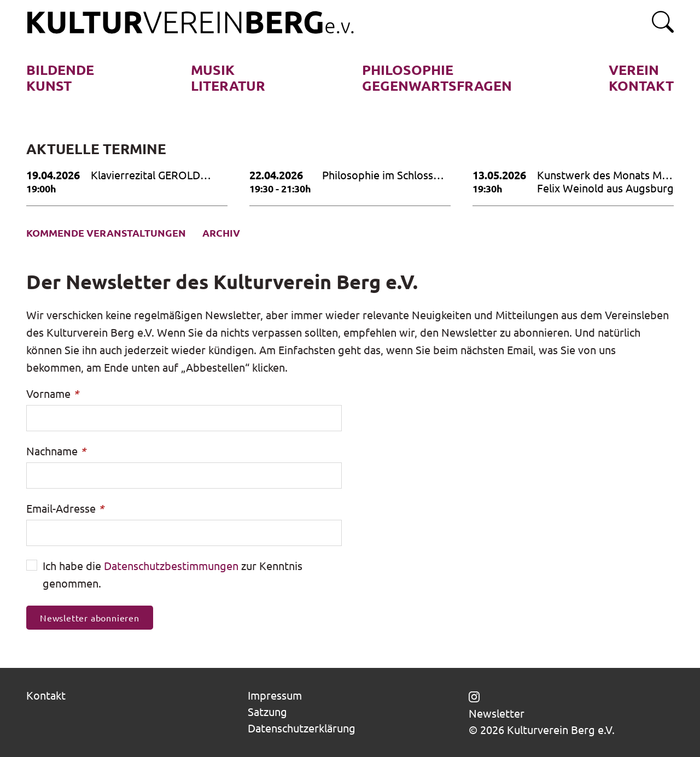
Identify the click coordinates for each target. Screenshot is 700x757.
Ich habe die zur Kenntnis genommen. (173, 574)
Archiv (221, 233)
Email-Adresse (65, 508)
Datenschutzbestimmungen (171, 565)
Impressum (275, 695)
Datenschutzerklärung (302, 728)
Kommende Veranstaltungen (106, 233)
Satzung (267, 711)
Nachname (56, 451)
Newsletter (497, 713)
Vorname (52, 393)
